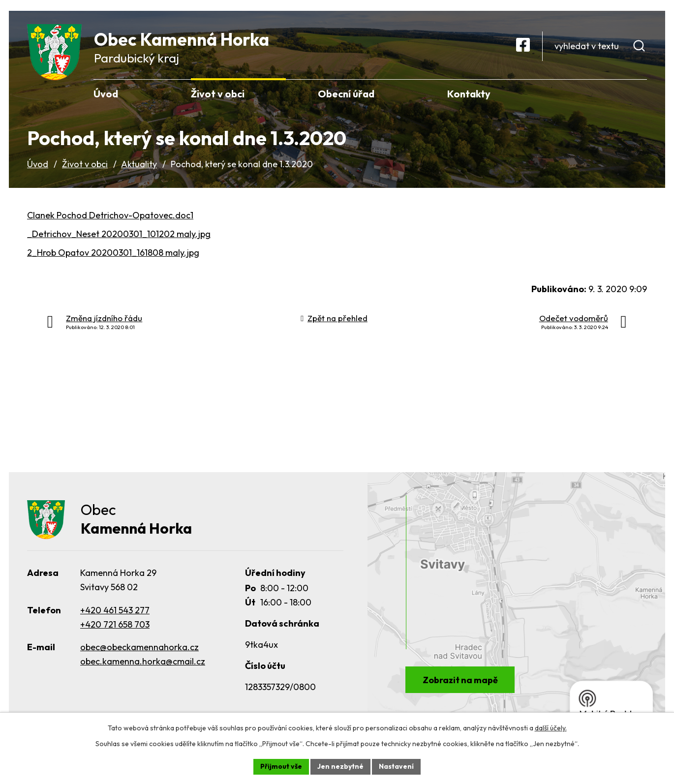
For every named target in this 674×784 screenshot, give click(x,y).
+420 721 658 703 (115, 624)
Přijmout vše (281, 766)
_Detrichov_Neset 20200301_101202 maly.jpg (119, 234)
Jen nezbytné (340, 766)
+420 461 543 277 (115, 610)
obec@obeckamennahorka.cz (139, 647)
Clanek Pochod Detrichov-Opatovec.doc (109, 215)
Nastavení (396, 766)
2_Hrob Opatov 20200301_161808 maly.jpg (113, 253)
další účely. (551, 728)
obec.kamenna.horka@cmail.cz (143, 661)
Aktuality (139, 164)
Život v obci (85, 164)
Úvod (38, 164)
